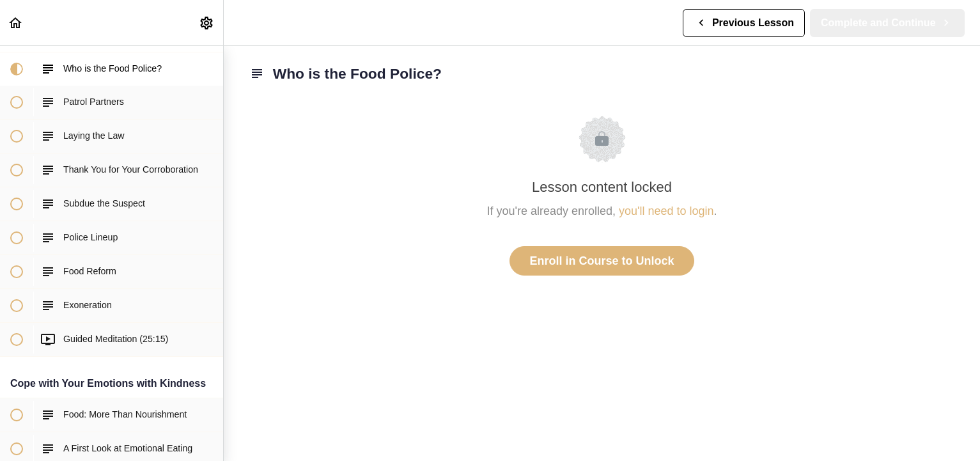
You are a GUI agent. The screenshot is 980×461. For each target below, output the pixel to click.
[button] (16, 23)
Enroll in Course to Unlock (602, 261)
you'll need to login (666, 211)
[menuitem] (207, 23)
